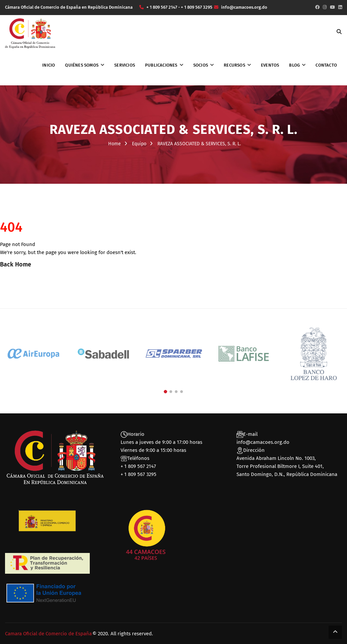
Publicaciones (161, 65)
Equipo (139, 144)
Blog (294, 65)
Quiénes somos (82, 65)
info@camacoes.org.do (263, 442)
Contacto (326, 65)
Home (115, 144)
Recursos (234, 65)
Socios (201, 65)
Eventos (270, 65)
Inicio (49, 65)
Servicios (125, 65)
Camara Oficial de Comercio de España (48, 634)
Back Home (16, 264)
